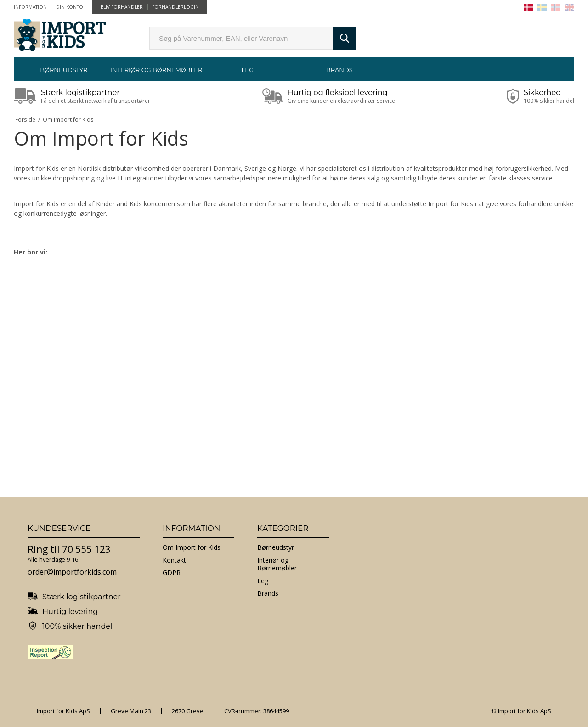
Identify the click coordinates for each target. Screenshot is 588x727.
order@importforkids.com (72, 572)
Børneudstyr (64, 70)
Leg (248, 70)
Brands (339, 70)
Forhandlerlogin (175, 7)
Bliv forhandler (122, 7)
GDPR (172, 572)
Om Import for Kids (192, 547)
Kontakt (174, 560)
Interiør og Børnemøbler (156, 70)
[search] (241, 38)
